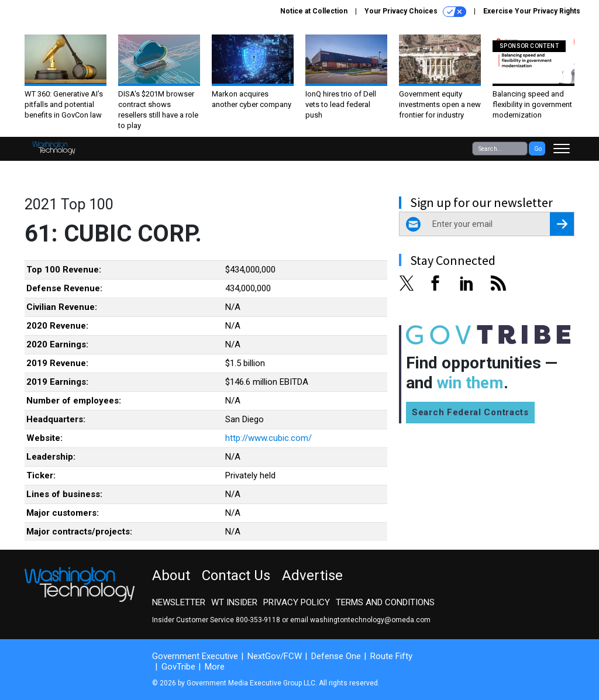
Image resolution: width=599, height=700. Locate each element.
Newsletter (179, 602)
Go (538, 149)
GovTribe (178, 667)
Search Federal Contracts (470, 412)
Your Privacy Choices (415, 12)
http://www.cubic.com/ (268, 438)
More (215, 667)
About (171, 575)
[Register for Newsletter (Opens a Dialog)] (562, 224)
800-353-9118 (258, 620)
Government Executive (195, 656)
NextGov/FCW (275, 656)
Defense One (336, 656)
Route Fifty (391, 656)
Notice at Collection (314, 11)
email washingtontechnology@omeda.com (360, 620)
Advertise (312, 575)
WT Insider (234, 602)
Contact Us (236, 575)
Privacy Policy (297, 602)
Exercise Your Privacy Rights (532, 11)
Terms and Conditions (385, 602)
